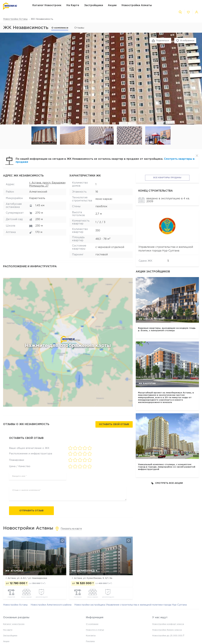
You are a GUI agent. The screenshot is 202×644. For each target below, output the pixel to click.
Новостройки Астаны (15, 19)
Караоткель (37, 198)
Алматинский (38, 192)
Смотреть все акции (167, 483)
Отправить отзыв (31, 511)
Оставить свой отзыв (114, 424)
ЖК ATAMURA (14, 571)
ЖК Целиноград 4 (84, 571)
